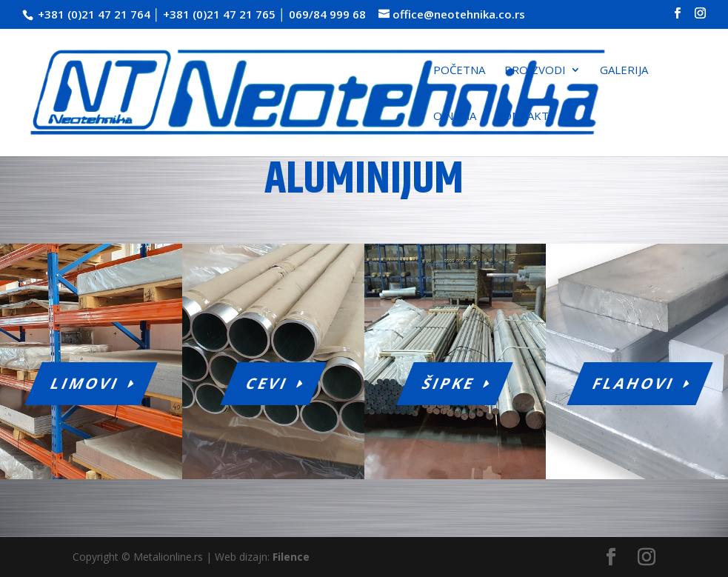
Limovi (86, 383)
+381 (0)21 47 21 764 (94, 14)
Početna (459, 71)
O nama (455, 117)
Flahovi (634, 383)
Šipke (449, 383)
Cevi (267, 383)
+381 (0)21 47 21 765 (219, 14)
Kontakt (522, 117)
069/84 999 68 (327, 14)
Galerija (624, 71)
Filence (291, 557)
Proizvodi (535, 71)
